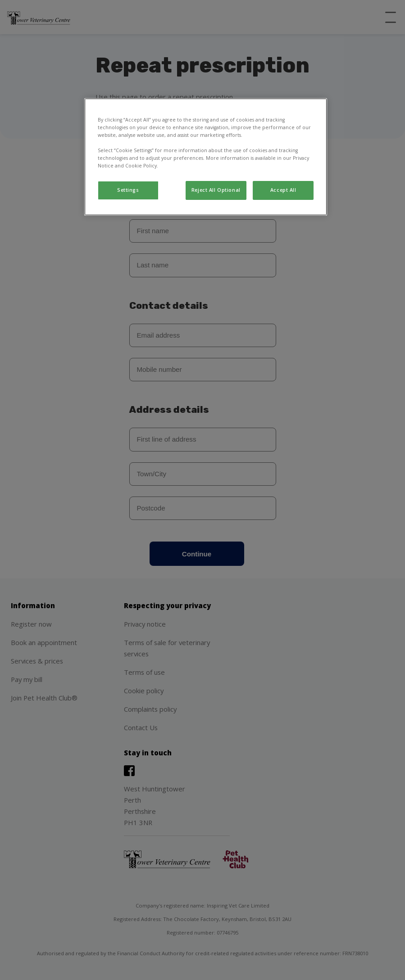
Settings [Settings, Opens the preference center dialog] (128, 190)
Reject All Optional (216, 190)
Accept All (283, 190)
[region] (206, 157)
